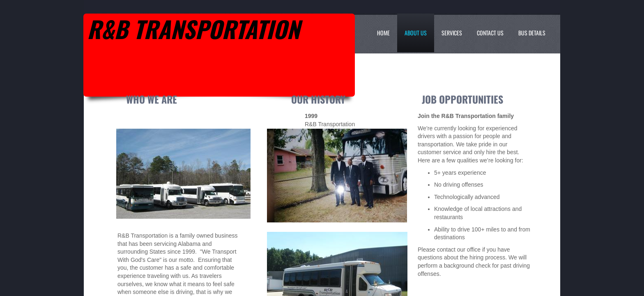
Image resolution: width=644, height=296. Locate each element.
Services (452, 33)
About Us (416, 33)
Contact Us (490, 33)
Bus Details (532, 33)
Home (383, 33)
